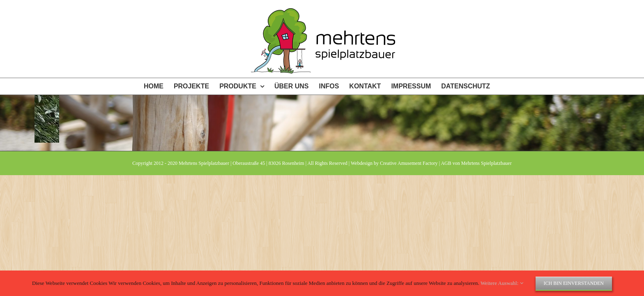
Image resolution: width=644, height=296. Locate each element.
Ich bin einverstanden (574, 283)
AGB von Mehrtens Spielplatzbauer (476, 163)
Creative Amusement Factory (409, 163)
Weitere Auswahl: (502, 283)
